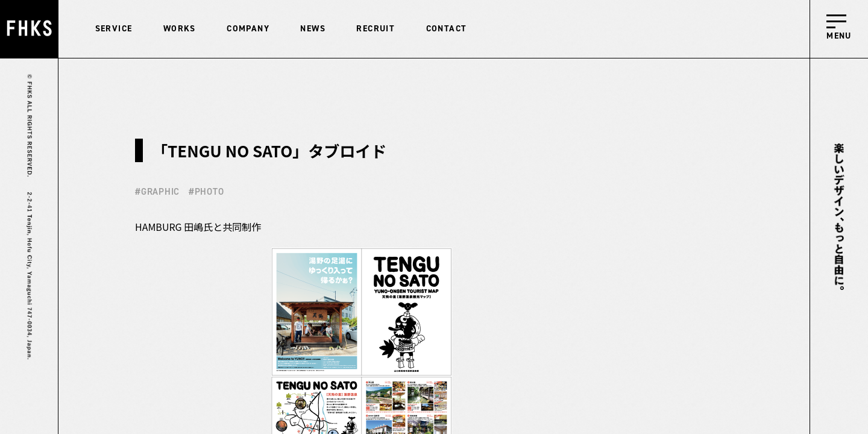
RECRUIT (376, 29)
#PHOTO (206, 192)
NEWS (313, 29)
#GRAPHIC (157, 192)
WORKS (180, 29)
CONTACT (447, 29)
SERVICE (114, 29)
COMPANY (248, 29)
